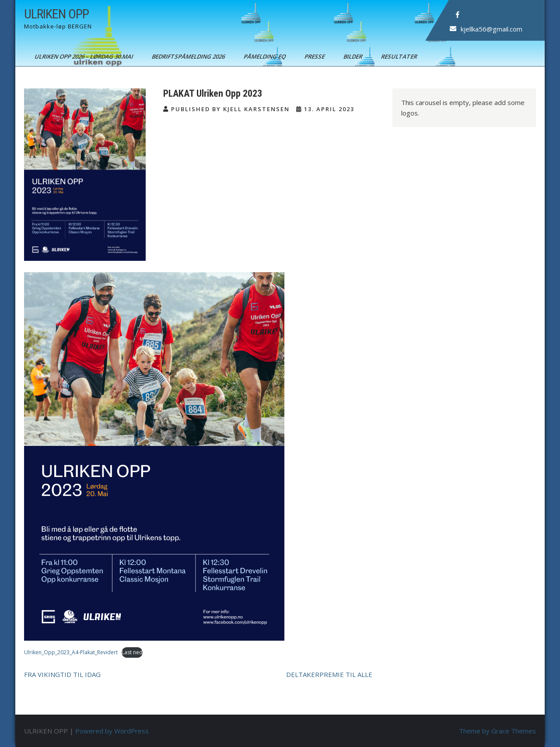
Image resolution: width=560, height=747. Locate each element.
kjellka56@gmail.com (492, 29)
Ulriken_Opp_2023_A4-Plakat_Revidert (71, 652)
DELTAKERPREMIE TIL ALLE (329, 674)
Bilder (353, 56)
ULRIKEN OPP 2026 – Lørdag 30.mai (84, 56)
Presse (315, 56)
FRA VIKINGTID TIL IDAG (62, 674)
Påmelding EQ (265, 56)
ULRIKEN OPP (56, 14)
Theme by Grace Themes (497, 731)
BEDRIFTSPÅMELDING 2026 (189, 56)
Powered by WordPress (112, 731)
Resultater (400, 56)
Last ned (132, 652)
